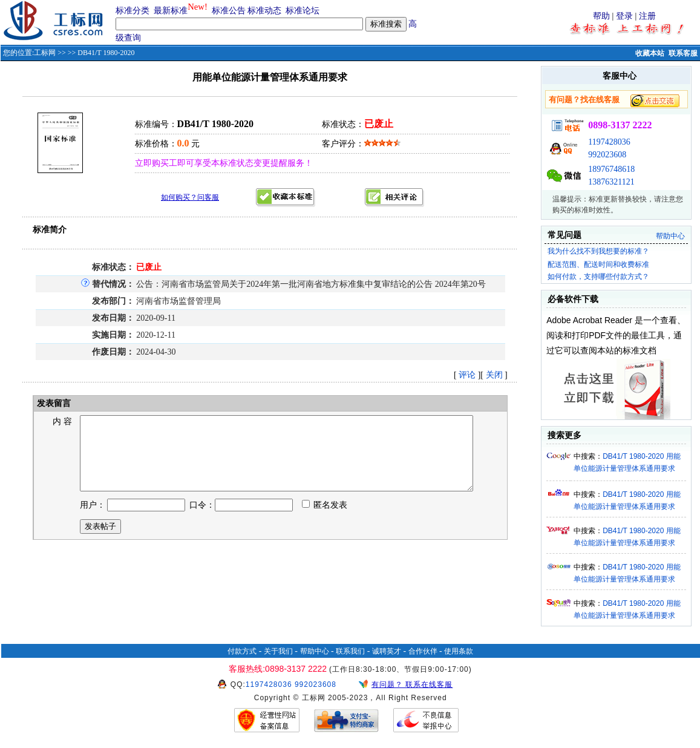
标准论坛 (303, 11)
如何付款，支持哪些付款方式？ (598, 277)
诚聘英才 (387, 651)
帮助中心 (670, 236)
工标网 (45, 53)
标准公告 (229, 11)
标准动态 (264, 11)
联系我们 (350, 651)
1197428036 (609, 142)
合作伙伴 (423, 651)
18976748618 (611, 169)
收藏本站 (650, 53)
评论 (467, 375)
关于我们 (278, 651)
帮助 (601, 16)
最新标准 (171, 11)
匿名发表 (325, 520)
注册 (647, 16)
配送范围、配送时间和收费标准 (598, 264)
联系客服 (683, 53)
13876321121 (611, 182)
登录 (624, 16)
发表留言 (53, 403)
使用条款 (459, 651)
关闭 (494, 375)
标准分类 (132, 11)
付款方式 (242, 651)
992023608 (607, 155)
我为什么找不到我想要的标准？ (598, 251)
